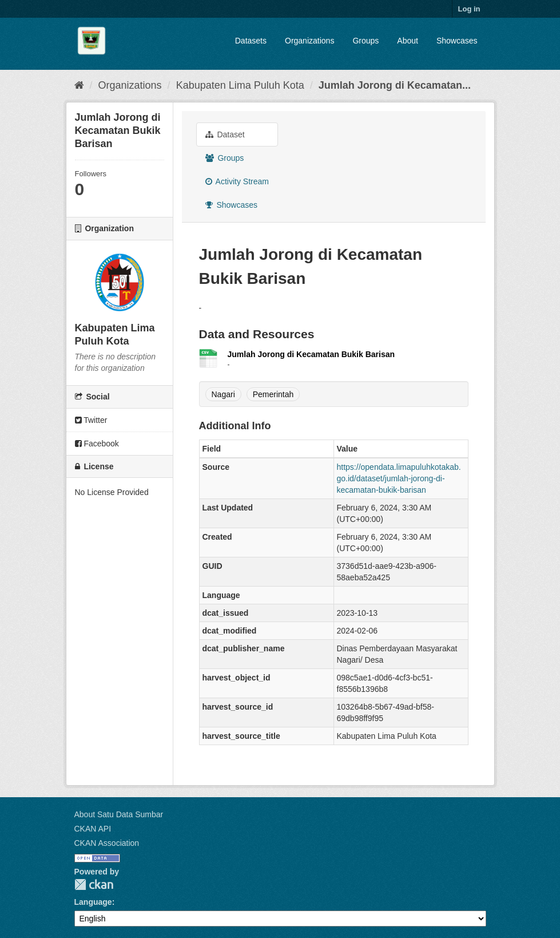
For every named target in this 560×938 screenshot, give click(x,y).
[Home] (79, 85)
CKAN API (93, 829)
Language (93, 902)
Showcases (457, 41)
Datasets (251, 41)
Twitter (91, 420)
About (408, 41)
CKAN (94, 884)
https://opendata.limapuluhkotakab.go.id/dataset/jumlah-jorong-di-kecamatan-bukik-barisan (399, 478)
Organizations (309, 41)
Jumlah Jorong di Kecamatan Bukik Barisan (311, 354)
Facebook (97, 444)
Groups (366, 41)
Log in (469, 9)
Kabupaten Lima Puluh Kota (240, 85)
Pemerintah (273, 394)
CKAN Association (107, 843)
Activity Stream (237, 181)
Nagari (223, 394)
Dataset (225, 134)
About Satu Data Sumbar (119, 814)
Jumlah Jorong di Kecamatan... (395, 85)
